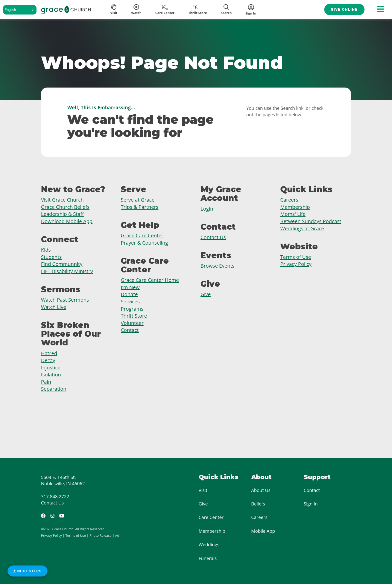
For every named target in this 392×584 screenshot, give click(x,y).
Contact (130, 330)
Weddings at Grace (302, 228)
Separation (54, 389)
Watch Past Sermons (65, 300)
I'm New (130, 287)
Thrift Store (134, 316)
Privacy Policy (296, 264)
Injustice (51, 368)
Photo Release (100, 535)
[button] (20, 10)
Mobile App (263, 531)
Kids (46, 250)
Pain (46, 382)
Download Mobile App (67, 221)
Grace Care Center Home (150, 280)
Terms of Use (296, 257)
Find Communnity (62, 264)
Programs (132, 309)
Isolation (51, 375)
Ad (117, 535)
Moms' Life (293, 214)
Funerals (208, 558)
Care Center (211, 517)
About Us (261, 490)
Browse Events (217, 266)
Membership (295, 207)
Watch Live (53, 307)
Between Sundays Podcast (311, 221)
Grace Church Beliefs (65, 207)
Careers (289, 200)
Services (130, 302)
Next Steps (27, 571)
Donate (129, 294)
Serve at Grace (138, 200)
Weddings (209, 544)
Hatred (49, 353)
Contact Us (213, 237)
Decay (48, 360)
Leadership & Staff (62, 214)
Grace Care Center (142, 235)
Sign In (311, 504)
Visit (203, 490)
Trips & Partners (140, 207)
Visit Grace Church (62, 200)
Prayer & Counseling (144, 243)
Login (207, 209)
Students (51, 257)
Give (206, 294)
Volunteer (132, 323)
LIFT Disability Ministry (67, 271)
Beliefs (258, 504)
